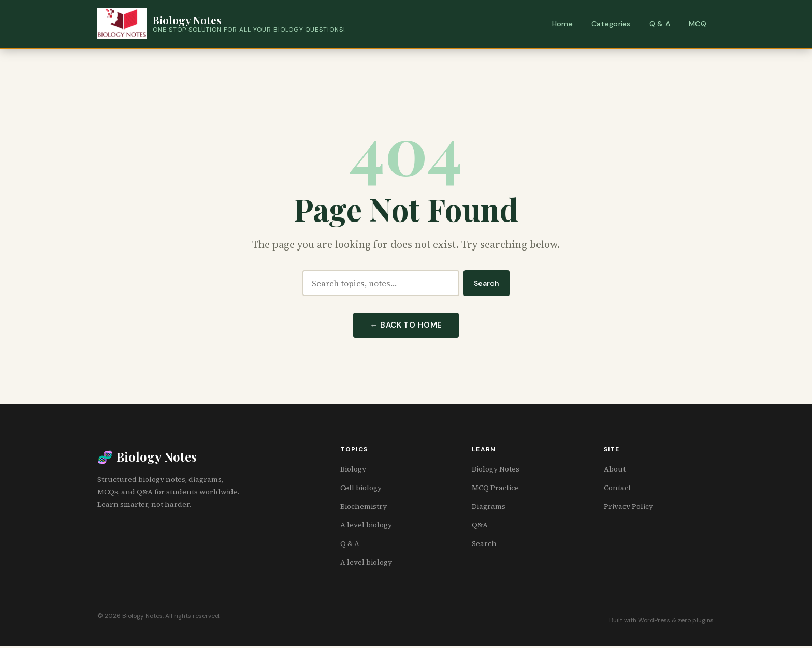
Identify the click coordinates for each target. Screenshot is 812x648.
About (615, 470)
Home (562, 24)
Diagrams (489, 508)
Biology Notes (496, 470)
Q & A (660, 24)
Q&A (480, 526)
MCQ (698, 24)
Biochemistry (364, 508)
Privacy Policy (628, 508)
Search (487, 283)
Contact (617, 489)
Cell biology (361, 489)
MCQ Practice (495, 489)
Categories (611, 24)
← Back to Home (406, 326)
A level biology (366, 526)
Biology (353, 470)
